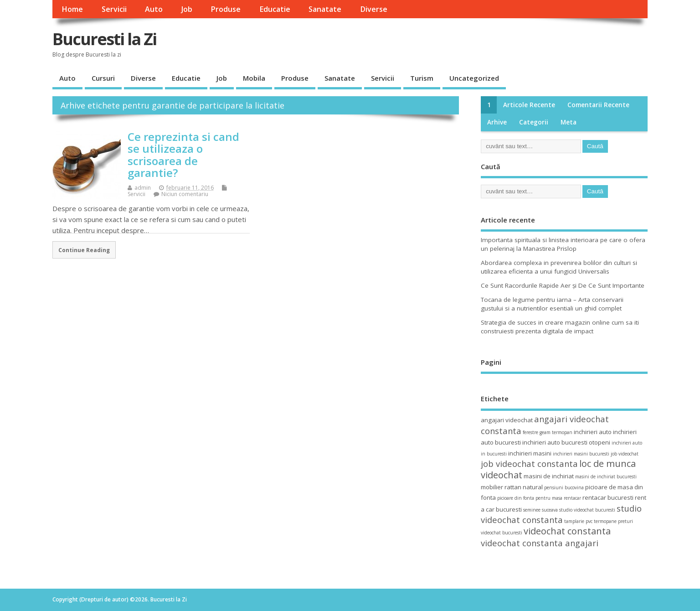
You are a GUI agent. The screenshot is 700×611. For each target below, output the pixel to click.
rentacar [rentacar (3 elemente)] (572, 498)
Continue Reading (84, 250)
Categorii (534, 122)
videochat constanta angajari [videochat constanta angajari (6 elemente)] (540, 543)
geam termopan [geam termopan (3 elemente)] (556, 432)
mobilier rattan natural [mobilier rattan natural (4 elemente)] (512, 487)
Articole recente (529, 105)
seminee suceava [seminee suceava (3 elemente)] (540, 510)
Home (72, 9)
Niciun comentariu (185, 194)
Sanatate (325, 9)
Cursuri (103, 78)
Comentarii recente (598, 105)
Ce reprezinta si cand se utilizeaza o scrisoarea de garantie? (183, 155)
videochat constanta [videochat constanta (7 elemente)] (567, 531)
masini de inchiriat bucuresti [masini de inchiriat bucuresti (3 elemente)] (606, 476)
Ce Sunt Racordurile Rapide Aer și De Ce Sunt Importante (563, 285)
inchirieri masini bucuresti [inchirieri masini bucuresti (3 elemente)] (581, 454)
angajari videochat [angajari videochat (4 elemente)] (507, 420)
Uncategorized (474, 78)
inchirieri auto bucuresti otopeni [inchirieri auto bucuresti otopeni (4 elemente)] (566, 442)
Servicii (114, 9)
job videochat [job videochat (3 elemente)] (625, 454)
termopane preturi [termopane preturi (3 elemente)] (613, 521)
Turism (422, 78)
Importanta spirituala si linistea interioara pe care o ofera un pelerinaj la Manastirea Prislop (563, 244)
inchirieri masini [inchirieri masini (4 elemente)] (530, 453)
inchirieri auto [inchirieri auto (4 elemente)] (593, 432)
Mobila (254, 78)
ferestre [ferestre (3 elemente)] (530, 432)
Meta (569, 122)
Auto (154, 9)
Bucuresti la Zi (104, 39)
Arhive (497, 122)
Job (187, 9)
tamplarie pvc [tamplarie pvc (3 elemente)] (578, 521)
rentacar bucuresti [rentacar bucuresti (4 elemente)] (608, 497)
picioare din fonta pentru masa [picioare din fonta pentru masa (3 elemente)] (530, 498)
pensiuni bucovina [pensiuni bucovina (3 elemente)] (564, 487)
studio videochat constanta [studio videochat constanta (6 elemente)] (561, 514)
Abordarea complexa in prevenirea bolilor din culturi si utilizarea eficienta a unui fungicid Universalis (559, 267)
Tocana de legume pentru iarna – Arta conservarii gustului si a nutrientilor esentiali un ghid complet (552, 304)
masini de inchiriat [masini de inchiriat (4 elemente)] (549, 476)
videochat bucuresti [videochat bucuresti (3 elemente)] (502, 533)
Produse (226, 9)
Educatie (275, 9)
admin (143, 188)
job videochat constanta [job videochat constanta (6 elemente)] (529, 463)
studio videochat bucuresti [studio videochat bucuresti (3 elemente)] (587, 510)
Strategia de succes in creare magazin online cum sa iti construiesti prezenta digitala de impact (560, 327)
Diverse (374, 9)
